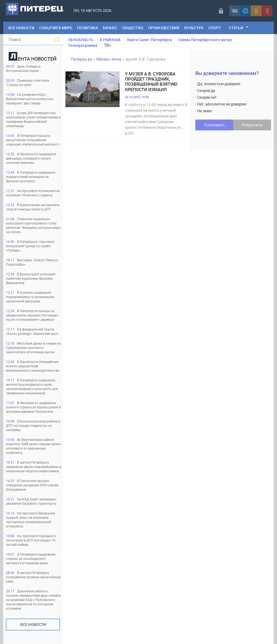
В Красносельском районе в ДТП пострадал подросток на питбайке (33, 425)
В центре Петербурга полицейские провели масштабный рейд (33, 577)
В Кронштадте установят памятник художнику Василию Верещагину (31, 278)
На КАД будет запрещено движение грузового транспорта (31, 501)
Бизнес (110, 28)
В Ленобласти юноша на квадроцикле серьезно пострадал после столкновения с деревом (32, 315)
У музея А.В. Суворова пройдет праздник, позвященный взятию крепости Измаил (151, 82)
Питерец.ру (81, 59)
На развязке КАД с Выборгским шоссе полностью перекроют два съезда (30, 99)
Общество (133, 28)
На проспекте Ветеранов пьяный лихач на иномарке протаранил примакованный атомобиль (30, 520)
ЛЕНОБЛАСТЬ (81, 40)
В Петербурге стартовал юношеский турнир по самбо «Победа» (30, 246)
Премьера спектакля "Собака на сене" (28, 82)
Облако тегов (109, 59)
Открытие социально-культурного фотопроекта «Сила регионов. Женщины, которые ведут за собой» (34, 225)
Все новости (33, 624)
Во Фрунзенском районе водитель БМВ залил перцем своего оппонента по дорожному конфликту (34, 446)
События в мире (56, 28)
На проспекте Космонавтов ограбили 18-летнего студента (33, 193)
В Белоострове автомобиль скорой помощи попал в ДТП (33, 207)
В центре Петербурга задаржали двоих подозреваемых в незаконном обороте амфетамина (34, 467)
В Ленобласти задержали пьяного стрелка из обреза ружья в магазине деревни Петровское (33, 407)
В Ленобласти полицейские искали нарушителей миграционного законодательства (33, 366)
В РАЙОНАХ (110, 40)
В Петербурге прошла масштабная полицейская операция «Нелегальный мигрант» (33, 140)
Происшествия (164, 28)
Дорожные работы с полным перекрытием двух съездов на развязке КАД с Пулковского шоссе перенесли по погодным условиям (33, 600)
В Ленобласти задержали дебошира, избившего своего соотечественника (31, 158)
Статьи (236, 28)
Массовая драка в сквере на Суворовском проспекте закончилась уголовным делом (33, 348)
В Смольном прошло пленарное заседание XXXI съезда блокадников (32, 485)
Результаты (252, 125)
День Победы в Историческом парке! (23, 68)
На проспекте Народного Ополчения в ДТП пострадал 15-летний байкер (31, 540)
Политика (88, 28)
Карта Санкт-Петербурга (150, 40)
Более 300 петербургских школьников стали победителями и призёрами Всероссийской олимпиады (33, 119)
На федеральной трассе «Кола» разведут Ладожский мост (32, 331)
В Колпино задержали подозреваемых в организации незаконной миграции (30, 297)
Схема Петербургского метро (205, 40)
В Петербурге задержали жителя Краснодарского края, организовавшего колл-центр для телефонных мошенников (32, 387)
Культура (194, 28)
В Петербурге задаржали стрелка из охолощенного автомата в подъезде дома (31, 559)
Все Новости (21, 28)
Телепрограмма (83, 45)
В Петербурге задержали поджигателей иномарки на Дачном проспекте (31, 177)
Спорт (215, 28)
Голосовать (214, 125)
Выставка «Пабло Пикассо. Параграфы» (32, 262)
